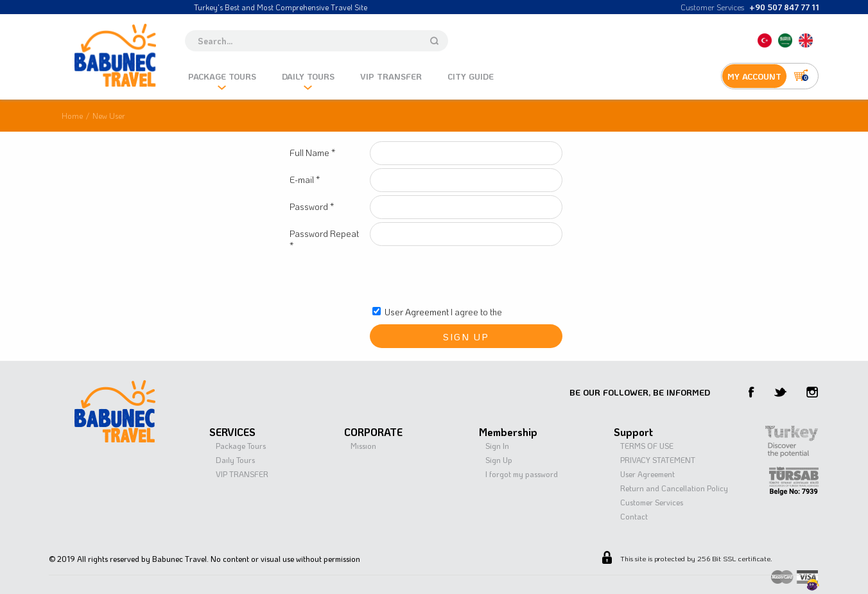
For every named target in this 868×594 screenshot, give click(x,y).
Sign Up (499, 460)
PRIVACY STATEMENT (658, 460)
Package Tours (241, 446)
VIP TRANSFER (242, 474)
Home (72, 116)
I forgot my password (522, 474)
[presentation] (467, 277)
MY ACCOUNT (754, 76)
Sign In (497, 446)
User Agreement (417, 312)
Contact (634, 516)
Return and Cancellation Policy (674, 488)
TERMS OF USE (647, 446)
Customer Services (652, 502)
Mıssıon (363, 446)
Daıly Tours (235, 460)
